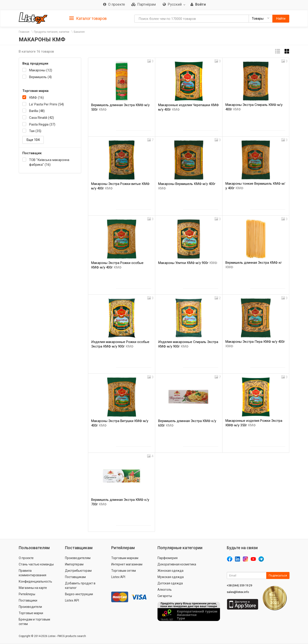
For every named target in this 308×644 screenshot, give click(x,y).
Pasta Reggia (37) (42, 124)
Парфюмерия (168, 558)
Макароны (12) (41, 70)
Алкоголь (165, 590)
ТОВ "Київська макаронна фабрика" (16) (49, 162)
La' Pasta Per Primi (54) (46, 104)
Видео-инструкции (79, 594)
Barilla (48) (37, 111)
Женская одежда (170, 571)
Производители (30, 607)
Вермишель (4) (40, 77)
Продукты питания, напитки (52, 32)
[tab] (88, 18)
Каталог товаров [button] (88, 19)
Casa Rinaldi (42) (42, 118)
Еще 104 (33, 140)
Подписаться (278, 575)
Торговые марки (31, 613)
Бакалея (79, 32)
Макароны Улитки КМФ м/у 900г (188, 263)
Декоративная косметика (177, 564)
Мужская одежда (171, 577)
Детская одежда (170, 583)
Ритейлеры (27, 594)
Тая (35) (35, 131)
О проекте (26, 558)
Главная (24, 32)
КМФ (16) (36, 98)
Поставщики (28, 600)
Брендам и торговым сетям (34, 622)
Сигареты (165, 596)
